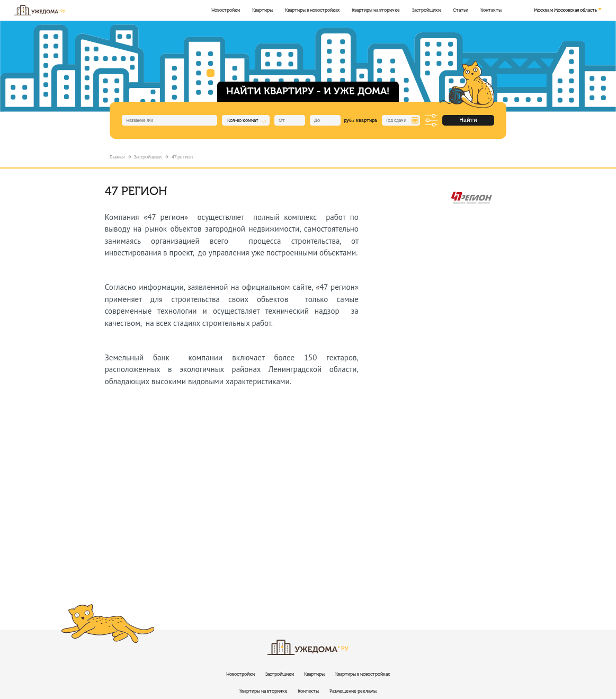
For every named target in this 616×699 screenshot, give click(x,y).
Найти (468, 120)
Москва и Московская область (565, 10)
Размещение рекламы (353, 691)
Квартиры (262, 10)
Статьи (461, 10)
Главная (117, 157)
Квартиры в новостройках (312, 10)
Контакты (491, 10)
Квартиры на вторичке (376, 10)
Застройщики (426, 10)
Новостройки (226, 10)
